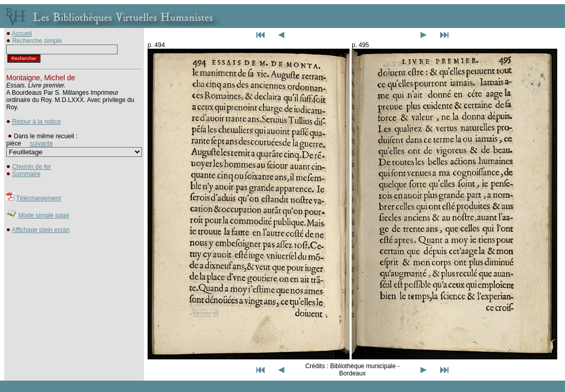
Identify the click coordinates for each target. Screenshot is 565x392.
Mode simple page (44, 215)
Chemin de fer (31, 167)
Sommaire (26, 174)
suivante (41, 143)
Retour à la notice (36, 122)
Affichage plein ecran (41, 230)
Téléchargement (39, 198)
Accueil (22, 34)
